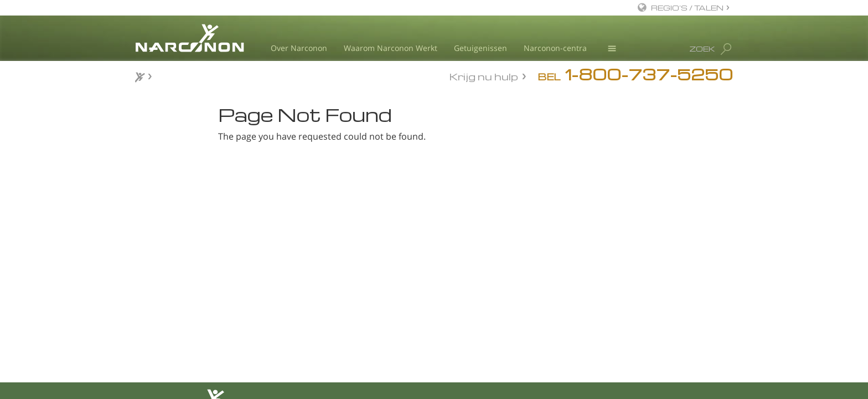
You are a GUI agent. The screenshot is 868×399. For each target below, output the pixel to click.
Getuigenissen (480, 48)
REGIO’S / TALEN (687, 7)
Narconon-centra (555, 48)
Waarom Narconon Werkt (391, 48)
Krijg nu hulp (484, 76)
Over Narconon (299, 48)
